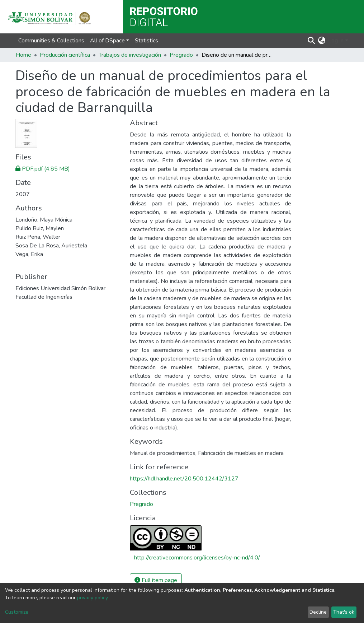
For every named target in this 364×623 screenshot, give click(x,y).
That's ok (344, 612)
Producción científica (65, 55)
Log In (336, 41)
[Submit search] (311, 41)
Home (23, 55)
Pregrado (181, 55)
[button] (322, 41)
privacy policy (92, 598)
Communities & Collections (51, 41)
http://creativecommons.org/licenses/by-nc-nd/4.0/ (197, 558)
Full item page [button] (156, 580)
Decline (318, 612)
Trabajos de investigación (130, 55)
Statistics (146, 41)
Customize (17, 612)
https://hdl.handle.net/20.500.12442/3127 (184, 479)
